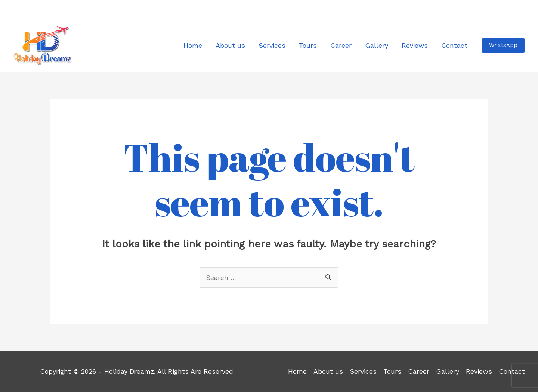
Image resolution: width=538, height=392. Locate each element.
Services (363, 371)
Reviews (479, 371)
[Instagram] (34, 10)
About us (328, 371)
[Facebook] (19, 10)
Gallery (448, 371)
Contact (512, 371)
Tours (392, 371)
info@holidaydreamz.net (492, 9)
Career (419, 371)
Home (297, 371)
